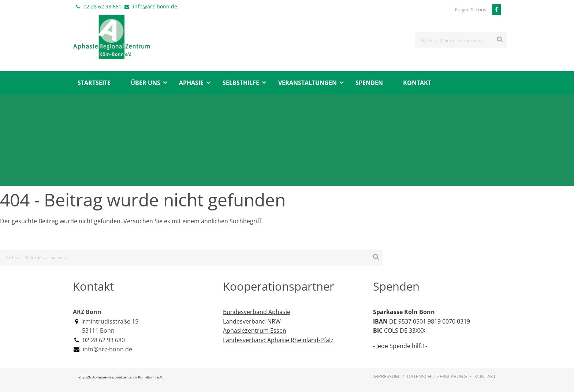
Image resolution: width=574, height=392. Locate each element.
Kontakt (417, 83)
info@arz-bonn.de (155, 6)
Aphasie (191, 83)
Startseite (94, 83)
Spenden (369, 83)
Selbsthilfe (241, 83)
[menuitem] (94, 83)
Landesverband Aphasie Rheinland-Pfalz (278, 340)
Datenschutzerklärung (437, 376)
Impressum (386, 376)
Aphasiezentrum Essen (255, 331)
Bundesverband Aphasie (257, 312)
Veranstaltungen (307, 83)
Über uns (146, 83)
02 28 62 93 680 (102, 6)
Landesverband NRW (252, 321)
